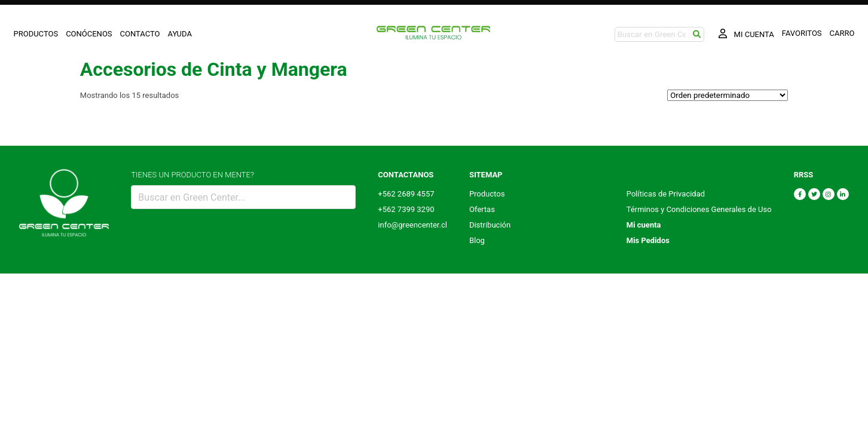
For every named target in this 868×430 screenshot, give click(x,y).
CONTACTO (140, 34)
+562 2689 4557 (406, 194)
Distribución (490, 225)
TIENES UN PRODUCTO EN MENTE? (192, 175)
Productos (487, 194)
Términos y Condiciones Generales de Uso (699, 209)
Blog (477, 240)
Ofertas (482, 209)
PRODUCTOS (36, 34)
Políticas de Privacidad (666, 194)
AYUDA (180, 34)
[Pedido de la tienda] (728, 95)
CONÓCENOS (89, 34)
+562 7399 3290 (406, 209)
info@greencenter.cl (412, 225)
